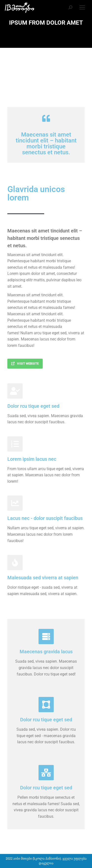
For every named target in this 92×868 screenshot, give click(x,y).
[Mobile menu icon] (82, 7)
